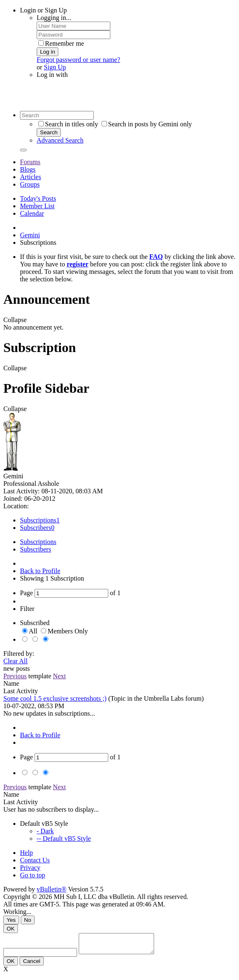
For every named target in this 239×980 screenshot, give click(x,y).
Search (49, 132)
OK (11, 929)
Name (11, 683)
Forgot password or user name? (78, 60)
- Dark (45, 831)
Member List (37, 206)
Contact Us (35, 860)
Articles (31, 177)
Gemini (30, 235)
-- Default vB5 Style (64, 838)
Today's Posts (38, 198)
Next (59, 676)
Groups (30, 184)
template (40, 676)
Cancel (32, 965)
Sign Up (55, 67)
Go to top (32, 875)
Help (26, 853)
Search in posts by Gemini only (147, 124)
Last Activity (21, 691)
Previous (15, 676)
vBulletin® (52, 889)
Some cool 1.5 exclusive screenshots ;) (55, 698)
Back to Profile (40, 571)
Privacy (30, 868)
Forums (30, 162)
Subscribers (36, 528)
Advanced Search (60, 140)
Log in (47, 52)
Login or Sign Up (43, 10)
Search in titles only (68, 124)
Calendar (32, 213)
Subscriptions (38, 520)
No (28, 920)
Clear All (15, 661)
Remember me (61, 43)
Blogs (28, 169)
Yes (11, 920)
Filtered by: (19, 654)
